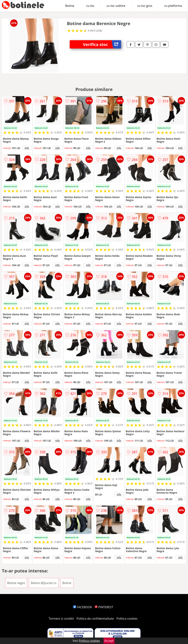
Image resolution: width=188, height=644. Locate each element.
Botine (70, 6)
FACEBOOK (83, 607)
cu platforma (173, 6)
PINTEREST (104, 607)
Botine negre (16, 583)
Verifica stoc (102, 44)
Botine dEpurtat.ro (44, 583)
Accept (109, 641)
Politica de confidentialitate (95, 619)
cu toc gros (145, 6)
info (27, 148)
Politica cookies (127, 619)
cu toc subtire (116, 6)
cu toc (90, 6)
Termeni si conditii (61, 619)
